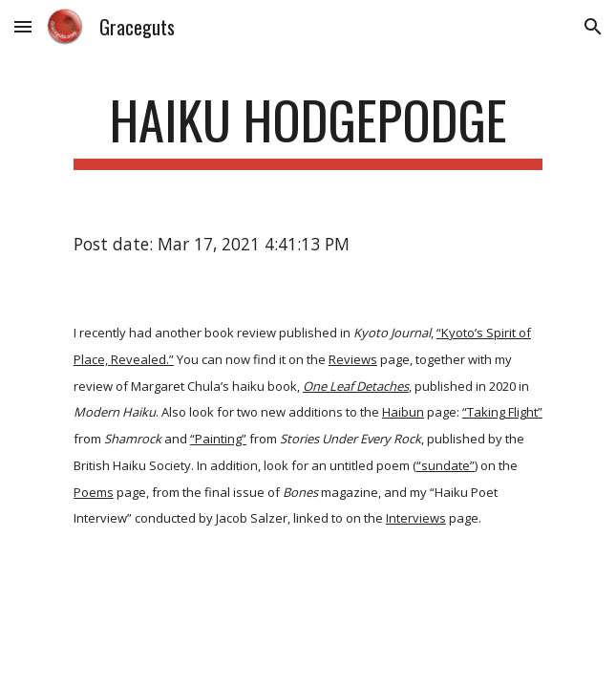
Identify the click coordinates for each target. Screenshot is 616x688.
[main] (308, 129)
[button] (23, 26)
